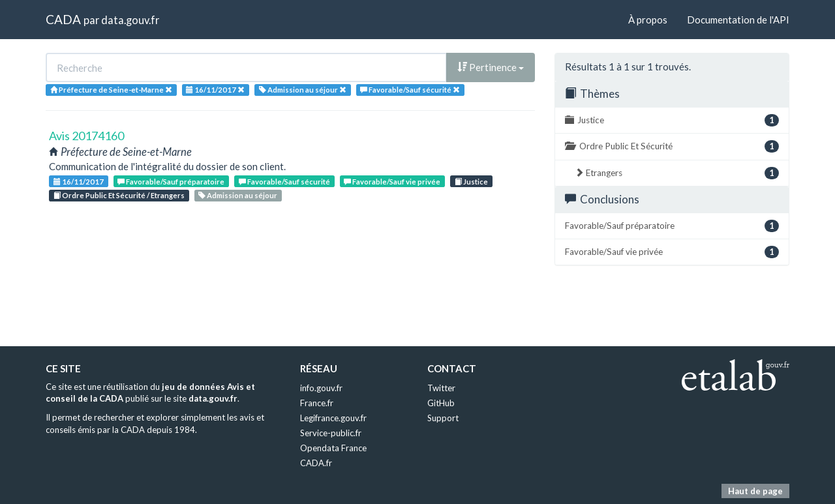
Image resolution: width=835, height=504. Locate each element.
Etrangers (677, 173)
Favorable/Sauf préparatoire (171, 182)
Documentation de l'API (738, 20)
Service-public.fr (331, 433)
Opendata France (333, 448)
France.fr (317, 403)
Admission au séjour (238, 195)
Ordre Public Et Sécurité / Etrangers (119, 195)
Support (443, 418)
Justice (471, 182)
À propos (648, 20)
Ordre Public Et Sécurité (672, 146)
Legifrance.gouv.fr (333, 418)
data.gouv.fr (130, 20)
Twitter (441, 388)
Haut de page (755, 491)
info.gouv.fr (321, 388)
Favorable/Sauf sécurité (284, 182)
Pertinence (491, 67)
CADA (63, 19)
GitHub (441, 403)
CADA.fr (316, 463)
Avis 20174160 (86, 136)
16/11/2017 (79, 182)
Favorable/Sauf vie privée (392, 182)
